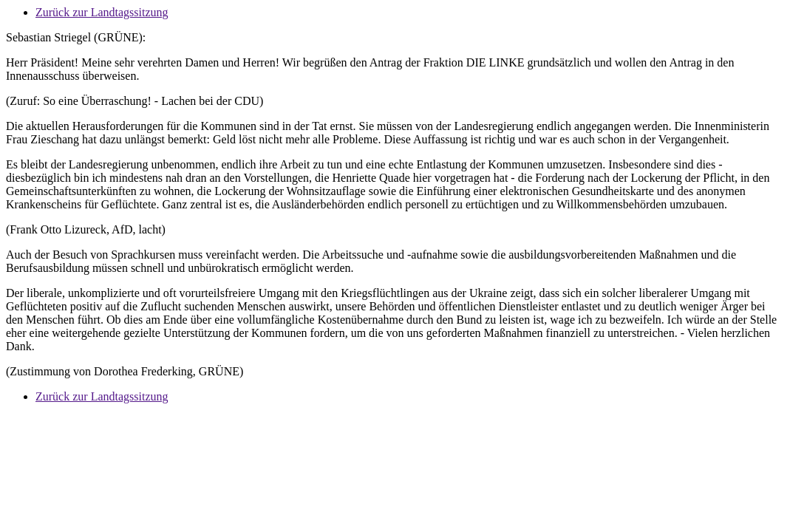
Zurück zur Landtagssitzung (102, 12)
